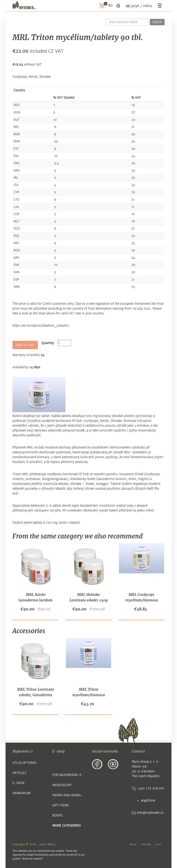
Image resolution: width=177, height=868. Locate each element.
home (133, 844)
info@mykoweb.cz (148, 813)
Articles (19, 773)
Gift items (60, 805)
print (159, 844)
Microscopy (62, 785)
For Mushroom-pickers (69, 775)
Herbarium (22, 793)
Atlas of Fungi (24, 763)
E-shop (18, 783)
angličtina (148, 800)
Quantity (48, 343)
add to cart (25, 345)
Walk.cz (52, 844)
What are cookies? (33, 859)
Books (58, 815)
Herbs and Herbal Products (69, 795)
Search (157, 22)
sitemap (146, 844)
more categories (66, 826)
